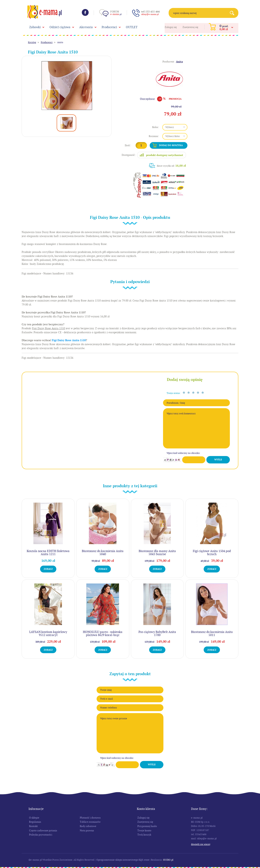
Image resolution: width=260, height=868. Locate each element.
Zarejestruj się (190, 27)
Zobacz (48, 569)
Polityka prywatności (41, 835)
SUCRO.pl (168, 860)
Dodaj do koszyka (171, 145)
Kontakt (33, 826)
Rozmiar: (154, 136)
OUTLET (132, 27)
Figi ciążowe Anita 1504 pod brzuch (212, 553)
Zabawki (35, 27)
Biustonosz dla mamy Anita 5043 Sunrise (157, 553)
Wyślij (218, 460)
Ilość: (128, 145)
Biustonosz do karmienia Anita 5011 (212, 633)
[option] (67, 86)
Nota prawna (87, 830)
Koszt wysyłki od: (171, 166)
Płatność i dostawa (90, 818)
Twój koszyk (144, 835)
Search (233, 13)
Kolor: (156, 127)
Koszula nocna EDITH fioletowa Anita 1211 (48, 553)
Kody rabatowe (88, 826)
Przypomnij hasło (147, 826)
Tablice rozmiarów (90, 822)
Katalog (32, 42)
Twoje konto (144, 830)
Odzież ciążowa (60, 27)
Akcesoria (86, 27)
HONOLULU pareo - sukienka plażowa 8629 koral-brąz (103, 633)
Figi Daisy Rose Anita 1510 (69, 340)
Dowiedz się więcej (201, 844)
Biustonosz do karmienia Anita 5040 (103, 553)
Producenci (109, 27)
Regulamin (35, 822)
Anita (60, 42)
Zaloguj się (171, 27)
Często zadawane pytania (43, 830)
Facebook (85, 12)
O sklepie (34, 818)
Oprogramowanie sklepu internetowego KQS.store (123, 860)
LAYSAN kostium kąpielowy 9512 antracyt (48, 633)
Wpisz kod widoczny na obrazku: (183, 453)
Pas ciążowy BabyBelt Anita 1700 (157, 633)
